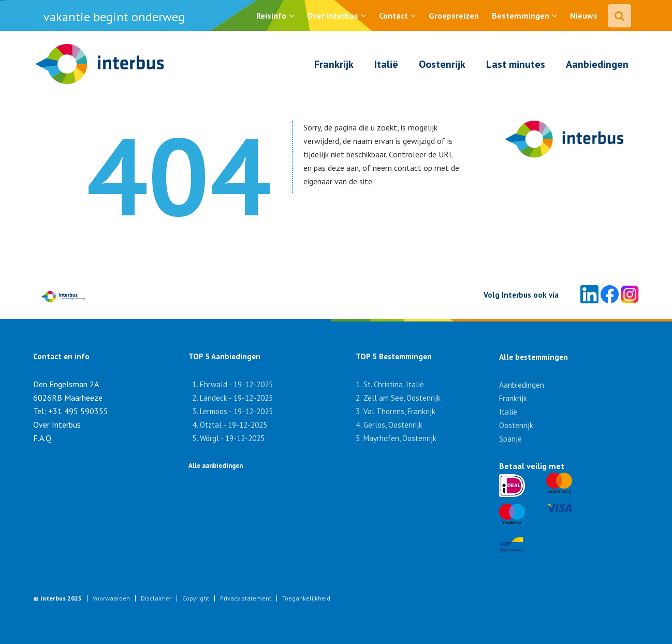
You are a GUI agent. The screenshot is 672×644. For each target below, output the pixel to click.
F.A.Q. (43, 438)
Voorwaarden (111, 598)
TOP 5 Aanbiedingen (224, 356)
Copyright (196, 598)
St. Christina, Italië (394, 384)
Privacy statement (246, 598)
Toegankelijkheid (306, 598)
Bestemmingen (521, 16)
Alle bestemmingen (534, 357)
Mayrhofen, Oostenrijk (400, 438)
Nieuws (584, 16)
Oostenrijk (442, 64)
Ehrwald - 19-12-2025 (236, 384)
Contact (393, 16)
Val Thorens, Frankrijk (399, 411)
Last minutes (516, 64)
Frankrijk (334, 64)
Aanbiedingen (597, 64)
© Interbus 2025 (57, 598)
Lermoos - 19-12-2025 (236, 411)
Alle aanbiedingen (216, 466)
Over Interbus (333, 16)
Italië (386, 64)
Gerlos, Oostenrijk (393, 425)
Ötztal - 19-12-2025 (233, 425)
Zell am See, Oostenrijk (402, 398)
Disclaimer (156, 598)
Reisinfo (271, 16)
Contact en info (61, 356)
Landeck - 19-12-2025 (236, 398)
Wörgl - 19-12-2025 (232, 438)
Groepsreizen (454, 16)
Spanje (510, 439)
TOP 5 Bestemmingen (388, 356)
